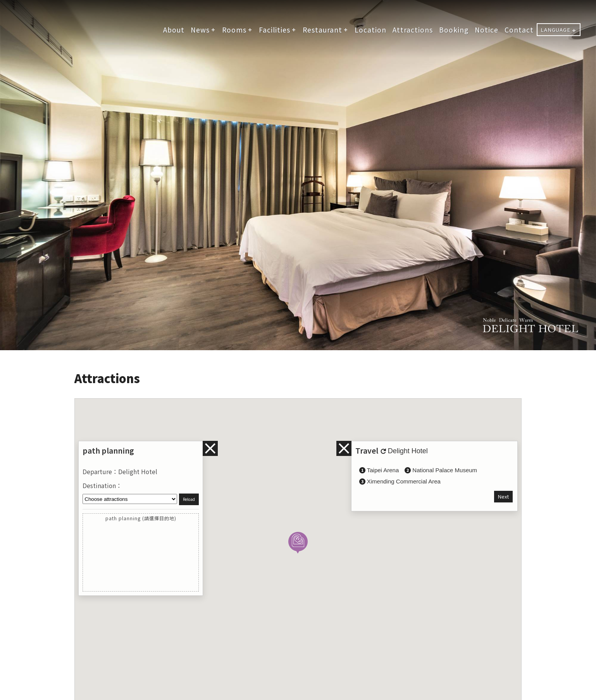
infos (344, 448)
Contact (519, 30)
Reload (189, 499)
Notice (487, 30)
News (200, 30)
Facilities (275, 30)
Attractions (413, 30)
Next (503, 496)
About (174, 30)
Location (370, 30)
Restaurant (322, 30)
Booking (454, 30)
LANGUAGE (556, 30)
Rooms (234, 30)
